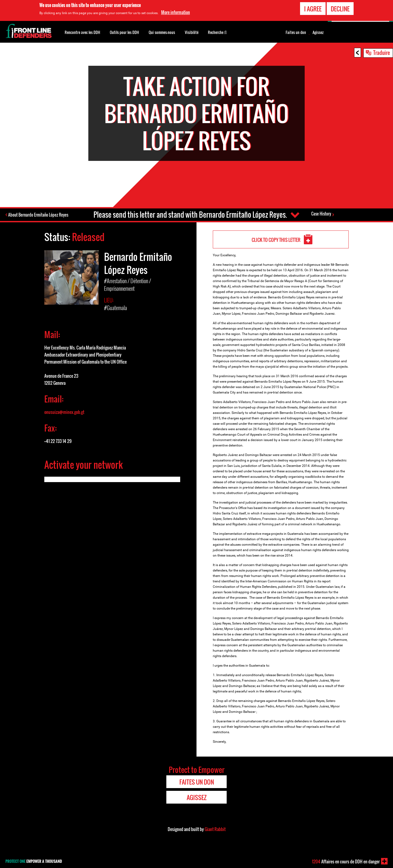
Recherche (217, 32)
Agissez (318, 32)
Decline (340, 9)
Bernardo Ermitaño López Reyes (138, 263)
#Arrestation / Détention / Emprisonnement (127, 285)
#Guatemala (116, 308)
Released (88, 237)
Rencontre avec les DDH (82, 32)
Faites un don (296, 32)
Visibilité (192, 32)
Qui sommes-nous (162, 32)
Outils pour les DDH (124, 32)
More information (176, 12)
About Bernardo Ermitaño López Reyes (39, 215)
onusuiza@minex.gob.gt (64, 412)
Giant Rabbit (215, 829)
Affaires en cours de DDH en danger (346, 861)
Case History (321, 214)
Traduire (382, 52)
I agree (313, 9)
